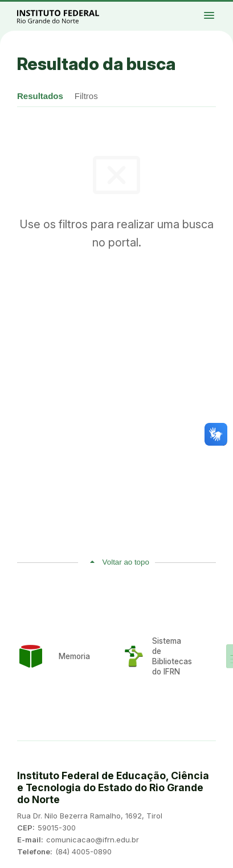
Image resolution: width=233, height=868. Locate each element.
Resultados (40, 96)
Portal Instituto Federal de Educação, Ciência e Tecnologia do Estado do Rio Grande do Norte (71, 16)
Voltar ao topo (126, 562)
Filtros (86, 96)
